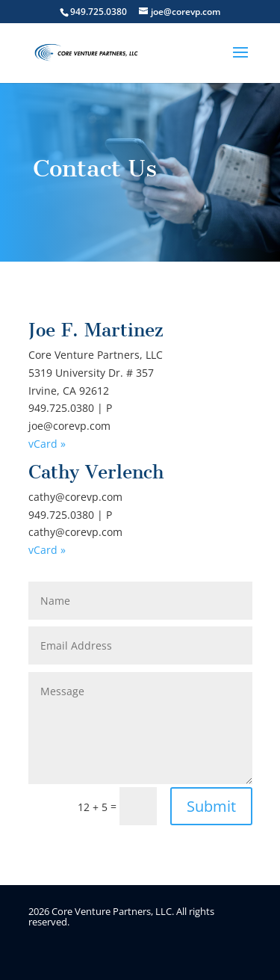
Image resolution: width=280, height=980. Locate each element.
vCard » (47, 444)
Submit (211, 806)
